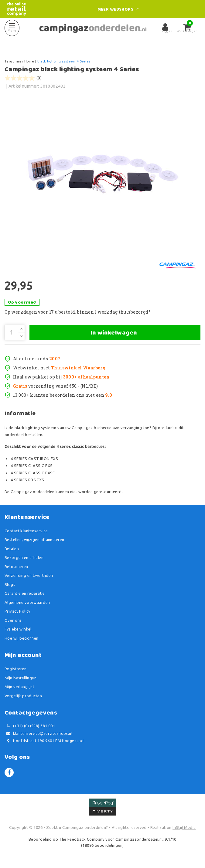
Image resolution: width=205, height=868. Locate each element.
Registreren (16, 669)
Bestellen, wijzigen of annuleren (34, 540)
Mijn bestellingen (20, 678)
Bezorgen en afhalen (24, 557)
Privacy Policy (17, 611)
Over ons (13, 620)
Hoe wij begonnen (22, 638)
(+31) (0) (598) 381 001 (30, 726)
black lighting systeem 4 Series (64, 61)
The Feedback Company (82, 839)
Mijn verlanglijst (19, 687)
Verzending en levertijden (29, 575)
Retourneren (16, 567)
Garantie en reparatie (25, 593)
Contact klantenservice (26, 531)
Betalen (12, 549)
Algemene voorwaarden (27, 602)
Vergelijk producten (23, 696)
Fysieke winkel (18, 629)
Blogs (10, 584)
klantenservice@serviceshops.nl (38, 733)
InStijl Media (184, 827)
